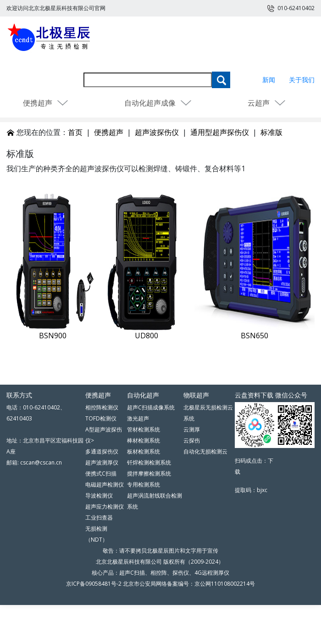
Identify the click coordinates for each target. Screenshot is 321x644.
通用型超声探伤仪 (220, 132)
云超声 (267, 103)
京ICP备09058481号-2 (94, 584)
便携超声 (46, 103)
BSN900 (53, 336)
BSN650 (255, 336)
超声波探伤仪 (157, 132)
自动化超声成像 (158, 103)
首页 (75, 132)
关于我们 (302, 80)
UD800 (147, 336)
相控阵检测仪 (102, 407)
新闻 (269, 80)
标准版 (271, 132)
